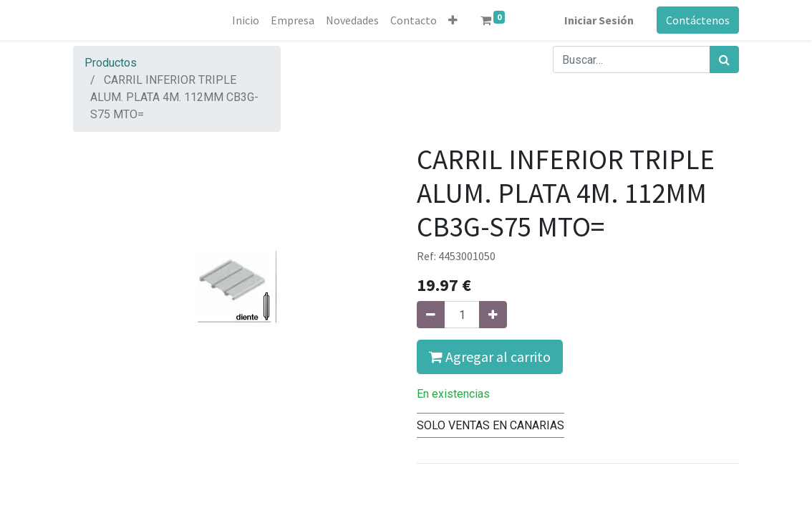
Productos (111, 63)
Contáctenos (698, 20)
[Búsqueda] (724, 59)
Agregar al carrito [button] (490, 357)
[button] (453, 20)
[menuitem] (246, 20)
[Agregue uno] (493, 315)
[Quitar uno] (431, 315)
